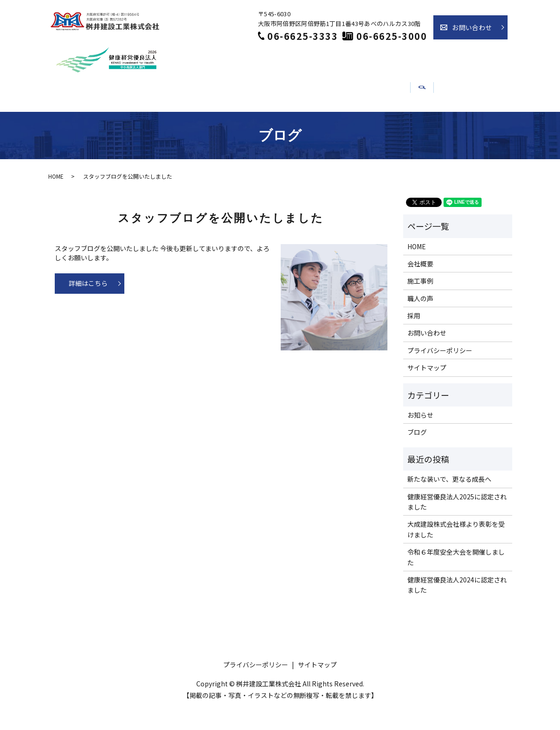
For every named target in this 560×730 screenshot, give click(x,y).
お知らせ (369, 117)
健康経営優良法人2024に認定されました (457, 607)
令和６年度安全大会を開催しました (456, 579)
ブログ (417, 454)
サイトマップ (427, 390)
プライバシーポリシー (440, 372)
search (474, 121)
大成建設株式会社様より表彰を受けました (456, 551)
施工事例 (204, 117)
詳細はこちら (88, 305)
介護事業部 (426, 117)
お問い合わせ (472, 27)
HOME (56, 198)
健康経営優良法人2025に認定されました (457, 523)
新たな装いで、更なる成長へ (449, 501)
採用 (312, 117)
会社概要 (152, 117)
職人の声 (256, 117)
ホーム (103, 117)
